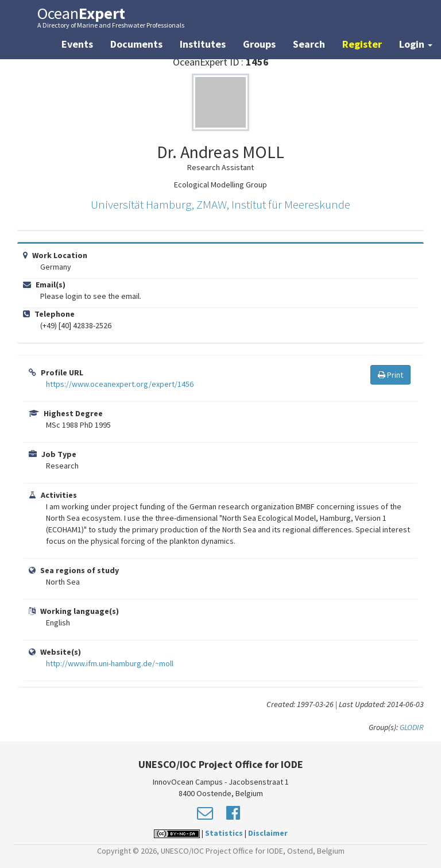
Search (309, 44)
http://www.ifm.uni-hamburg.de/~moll (110, 663)
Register (362, 44)
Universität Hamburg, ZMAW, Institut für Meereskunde (220, 204)
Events (77, 44)
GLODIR (412, 727)
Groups (259, 44)
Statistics (224, 833)
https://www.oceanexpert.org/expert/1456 (120, 384)
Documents (136, 44)
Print (390, 375)
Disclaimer (268, 833)
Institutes (203, 44)
